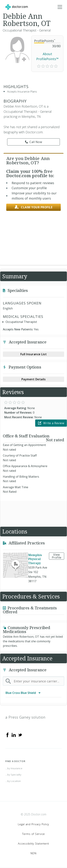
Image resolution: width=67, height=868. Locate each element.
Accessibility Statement (33, 843)
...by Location (13, 781)
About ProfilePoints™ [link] (47, 56)
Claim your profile (34, 207)
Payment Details (34, 379)
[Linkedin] (14, 735)
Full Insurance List (34, 354)
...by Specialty (13, 775)
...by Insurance (14, 768)
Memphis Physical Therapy (35, 559)
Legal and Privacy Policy (33, 824)
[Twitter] (20, 735)
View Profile (57, 556)
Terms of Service (33, 834)
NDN (33, 853)
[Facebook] (8, 735)
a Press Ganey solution (25, 717)
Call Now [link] (34, 142)
